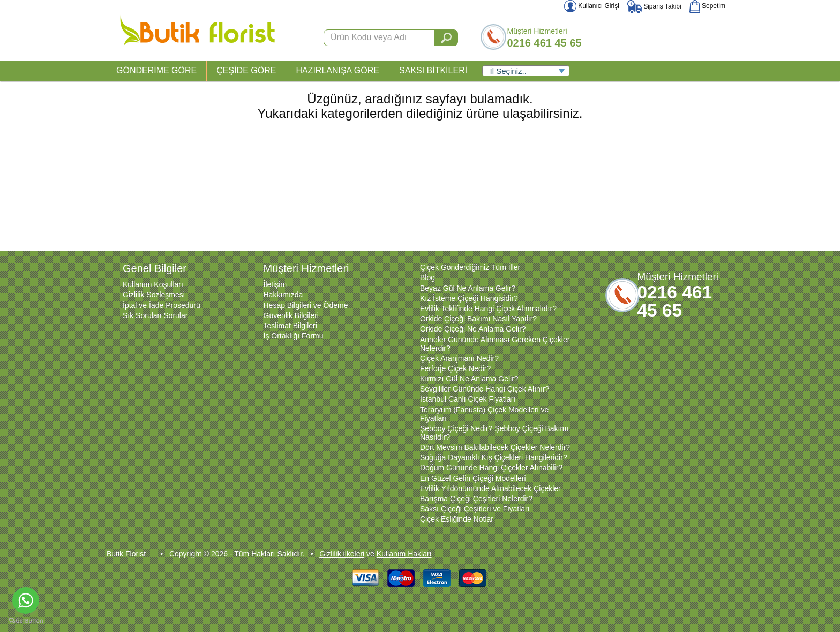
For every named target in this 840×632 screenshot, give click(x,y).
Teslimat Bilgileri (290, 326)
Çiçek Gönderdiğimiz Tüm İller (470, 267)
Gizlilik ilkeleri (342, 554)
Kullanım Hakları (404, 554)
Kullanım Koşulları (153, 284)
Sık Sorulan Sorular (155, 315)
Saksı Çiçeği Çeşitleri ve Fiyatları (475, 509)
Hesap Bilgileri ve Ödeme (306, 305)
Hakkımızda (283, 295)
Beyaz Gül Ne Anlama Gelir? (468, 288)
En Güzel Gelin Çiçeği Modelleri (473, 478)
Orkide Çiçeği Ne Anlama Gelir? (473, 329)
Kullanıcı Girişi (592, 6)
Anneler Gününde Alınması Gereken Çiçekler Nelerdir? (495, 344)
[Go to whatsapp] (26, 600)
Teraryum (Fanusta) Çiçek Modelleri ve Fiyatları (484, 414)
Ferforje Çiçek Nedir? (455, 368)
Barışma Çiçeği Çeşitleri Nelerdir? (476, 499)
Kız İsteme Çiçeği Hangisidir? (469, 298)
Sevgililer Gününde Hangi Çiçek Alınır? (485, 389)
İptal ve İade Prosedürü (162, 305)
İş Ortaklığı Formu (294, 336)
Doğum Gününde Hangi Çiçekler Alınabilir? (491, 468)
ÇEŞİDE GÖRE (246, 70)
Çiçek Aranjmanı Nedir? (459, 358)
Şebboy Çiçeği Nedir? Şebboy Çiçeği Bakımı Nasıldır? (494, 433)
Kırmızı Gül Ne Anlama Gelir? (469, 379)
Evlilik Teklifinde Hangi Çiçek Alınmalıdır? (488, 309)
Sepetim (707, 6)
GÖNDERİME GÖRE (156, 70)
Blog (427, 277)
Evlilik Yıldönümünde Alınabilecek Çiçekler (490, 488)
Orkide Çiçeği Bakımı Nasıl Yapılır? (478, 319)
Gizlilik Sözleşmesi (154, 295)
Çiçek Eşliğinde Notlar (457, 519)
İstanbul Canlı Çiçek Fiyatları (468, 399)
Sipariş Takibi (654, 6)
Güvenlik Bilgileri (291, 315)
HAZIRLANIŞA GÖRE (337, 70)
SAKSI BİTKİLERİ (433, 70)
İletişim (275, 284)
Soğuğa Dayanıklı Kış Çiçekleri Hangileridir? (494, 457)
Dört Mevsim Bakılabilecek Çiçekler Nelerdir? (495, 447)
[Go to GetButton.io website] (26, 621)
